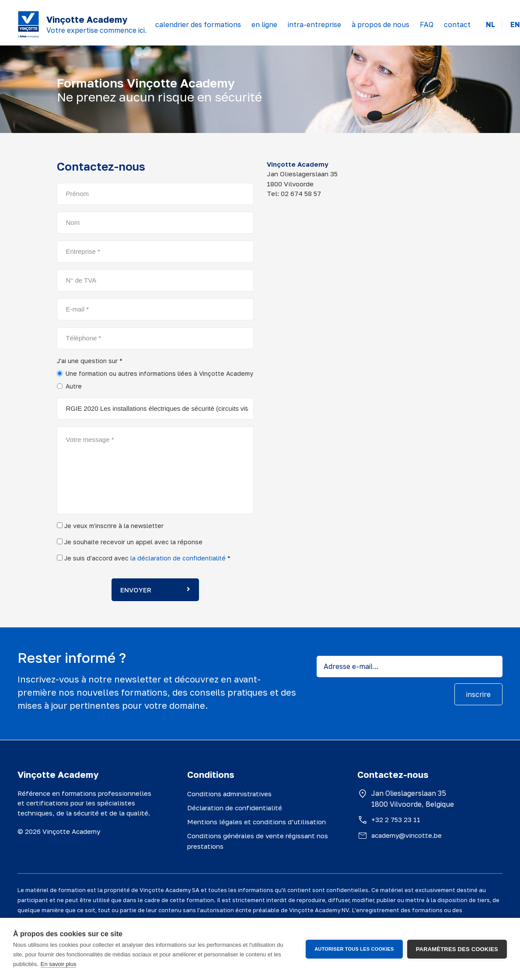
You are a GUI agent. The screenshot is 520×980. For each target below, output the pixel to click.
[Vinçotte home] (28, 24)
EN (515, 25)
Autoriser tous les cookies (354, 949)
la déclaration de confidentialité (178, 558)
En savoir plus (59, 964)
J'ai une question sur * (90, 361)
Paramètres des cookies (457, 949)
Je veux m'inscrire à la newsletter (110, 526)
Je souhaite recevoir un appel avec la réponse (130, 542)
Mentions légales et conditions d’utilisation (257, 822)
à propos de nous (380, 24)
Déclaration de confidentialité (235, 808)
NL (490, 25)
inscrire (478, 694)
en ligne (264, 24)
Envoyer (155, 590)
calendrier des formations (198, 24)
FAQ (427, 24)
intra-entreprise (314, 24)
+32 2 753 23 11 (396, 819)
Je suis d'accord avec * (144, 558)
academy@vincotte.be (407, 835)
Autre (74, 386)
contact (457, 24)
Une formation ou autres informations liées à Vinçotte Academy (159, 373)
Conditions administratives (229, 794)
